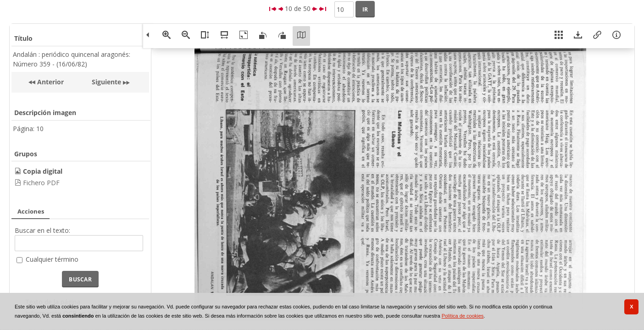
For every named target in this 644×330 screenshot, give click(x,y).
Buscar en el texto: (42, 230)
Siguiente (106, 82)
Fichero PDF (41, 183)
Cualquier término (52, 259)
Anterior (50, 82)
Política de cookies (463, 316)
